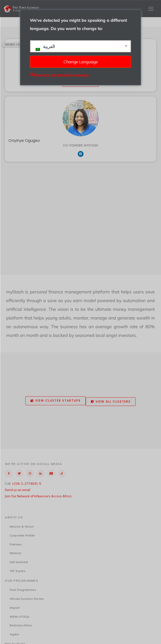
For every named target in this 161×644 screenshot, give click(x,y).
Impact (15, 608)
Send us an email (17, 490)
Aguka (14, 634)
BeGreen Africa (21, 625)
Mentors (16, 553)
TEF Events (17, 571)
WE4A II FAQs (20, 617)
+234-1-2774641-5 (27, 484)
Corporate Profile (22, 535)
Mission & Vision (22, 526)
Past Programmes (23, 590)
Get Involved (19, 562)
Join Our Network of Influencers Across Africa (38, 496)
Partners (16, 544)
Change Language (81, 62)
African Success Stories (27, 599)
